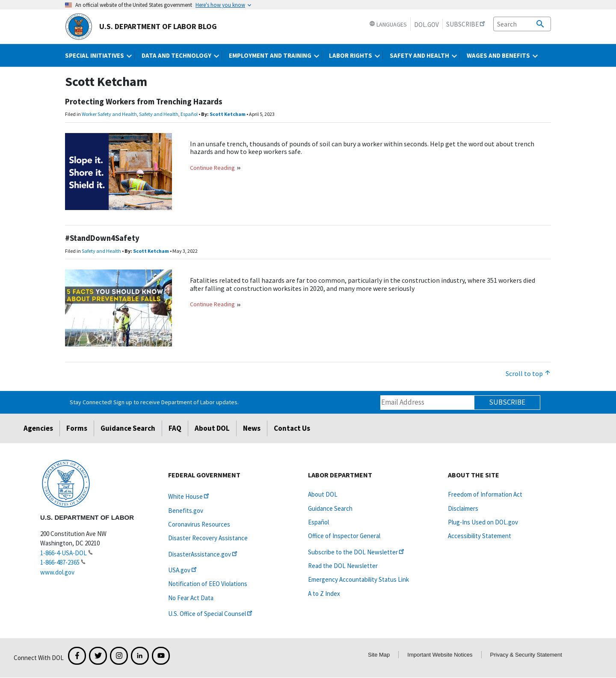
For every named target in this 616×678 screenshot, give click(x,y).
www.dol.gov (57, 572)
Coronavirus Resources (199, 524)
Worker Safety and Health (109, 114)
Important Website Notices (440, 655)
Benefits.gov (186, 511)
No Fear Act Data (191, 598)
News (252, 428)
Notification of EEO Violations (208, 584)
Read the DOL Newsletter (343, 566)
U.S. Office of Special (211, 614)
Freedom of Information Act (485, 494)
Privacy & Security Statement (526, 655)
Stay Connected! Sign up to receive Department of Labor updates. (154, 402)
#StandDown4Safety (102, 238)
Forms (77, 428)
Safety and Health (159, 114)
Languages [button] (388, 24)
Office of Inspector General (344, 536)
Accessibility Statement (480, 536)
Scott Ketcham (228, 114)
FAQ (175, 428)
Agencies (38, 428)
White (189, 496)
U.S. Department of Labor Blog (141, 27)
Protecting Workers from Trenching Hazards (144, 102)
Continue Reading (212, 168)
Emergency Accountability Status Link (358, 579)
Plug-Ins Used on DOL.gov (483, 522)
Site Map (379, 655)
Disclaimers (463, 508)
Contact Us (292, 428)
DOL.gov (426, 25)
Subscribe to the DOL (357, 552)
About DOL (212, 428)
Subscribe (507, 402)
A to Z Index (324, 594)
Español (189, 114)
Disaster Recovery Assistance (208, 538)
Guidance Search (128, 428)
